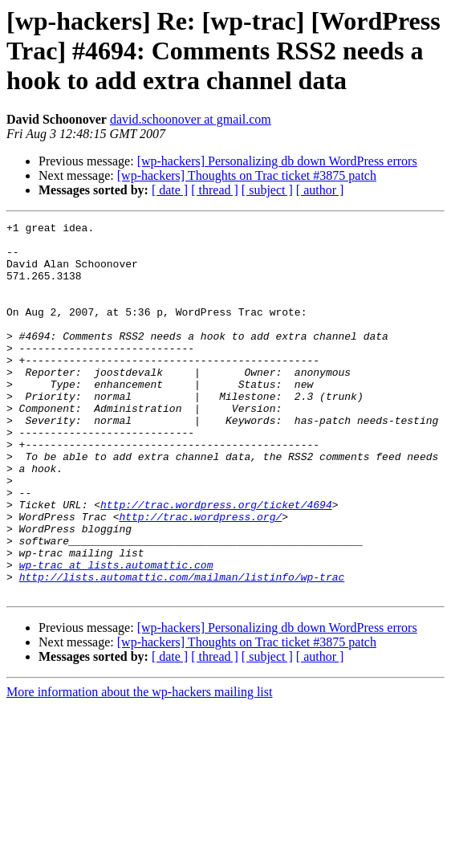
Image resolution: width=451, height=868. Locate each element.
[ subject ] (267, 190)
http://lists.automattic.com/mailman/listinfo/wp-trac (182, 649)
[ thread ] (215, 190)
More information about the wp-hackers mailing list (139, 766)
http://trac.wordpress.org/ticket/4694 (216, 562)
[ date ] (170, 190)
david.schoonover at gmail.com (191, 119)
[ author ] (320, 190)
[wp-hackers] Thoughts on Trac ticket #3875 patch (247, 175)
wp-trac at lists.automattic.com (116, 634)
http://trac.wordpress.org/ (200, 577)
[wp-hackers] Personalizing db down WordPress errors (277, 161)
